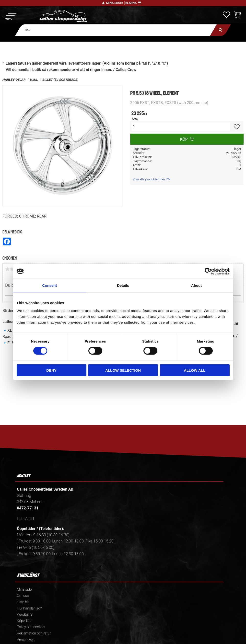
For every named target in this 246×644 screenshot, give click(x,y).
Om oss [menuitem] (23, 596)
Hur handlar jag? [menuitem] (29, 608)
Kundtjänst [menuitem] (25, 615)
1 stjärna (7, 269)
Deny (51, 370)
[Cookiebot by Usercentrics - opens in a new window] (208, 271)
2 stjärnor (12, 269)
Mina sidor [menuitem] (25, 590)
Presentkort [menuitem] (26, 640)
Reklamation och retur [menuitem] (34, 633)
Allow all (195, 370)
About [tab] (196, 285)
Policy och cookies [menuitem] (31, 627)
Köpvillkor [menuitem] (24, 621)
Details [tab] (123, 285)
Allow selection (123, 370)
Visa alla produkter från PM (152, 179)
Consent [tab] (50, 285)
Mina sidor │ (116, 3)
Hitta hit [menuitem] (23, 602)
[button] (10, 16)
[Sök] (220, 30)
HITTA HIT (26, 518)
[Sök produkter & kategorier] (116, 30)
